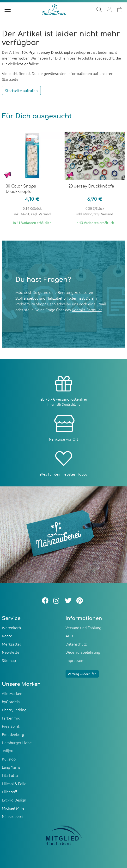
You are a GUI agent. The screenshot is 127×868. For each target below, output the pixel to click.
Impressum (75, 660)
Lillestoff (9, 792)
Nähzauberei (13, 816)
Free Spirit (11, 726)
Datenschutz (76, 644)
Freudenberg (13, 734)
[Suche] (99, 10)
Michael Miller (14, 808)
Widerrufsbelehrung (83, 652)
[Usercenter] (109, 10)
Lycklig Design (14, 800)
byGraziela (11, 701)
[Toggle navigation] (8, 10)
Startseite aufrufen (21, 90)
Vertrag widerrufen (82, 674)
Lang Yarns (11, 767)
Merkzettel (11, 644)
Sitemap (9, 660)
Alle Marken (12, 693)
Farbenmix (11, 718)
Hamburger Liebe (17, 742)
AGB (69, 636)
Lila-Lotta (10, 775)
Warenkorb (11, 627)
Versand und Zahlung (83, 627)
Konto (7, 636)
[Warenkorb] (120, 10)
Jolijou (8, 751)
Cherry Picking (14, 710)
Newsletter (11, 652)
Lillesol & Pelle (14, 783)
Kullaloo (9, 759)
